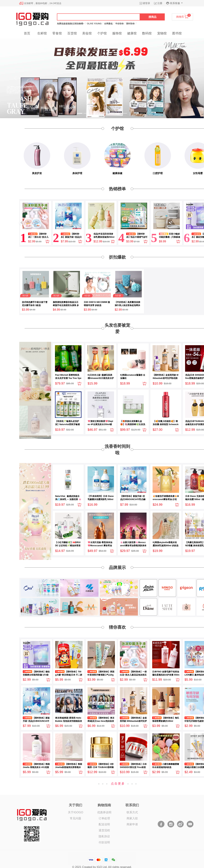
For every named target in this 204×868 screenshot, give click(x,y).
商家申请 (132, 824)
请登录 (146, 3)
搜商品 (152, 17)
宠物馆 (162, 33)
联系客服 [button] (175, 3)
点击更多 (118, 784)
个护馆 (102, 33)
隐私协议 (104, 836)
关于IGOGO (75, 812)
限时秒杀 (130, 24)
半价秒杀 (120, 24)
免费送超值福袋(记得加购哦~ (71, 24)
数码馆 (147, 33)
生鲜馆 (42, 33)
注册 (160, 3)
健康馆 (132, 33)
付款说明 (104, 842)
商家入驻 (132, 818)
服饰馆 (117, 33)
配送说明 (104, 824)
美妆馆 (87, 33)
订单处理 (104, 818)
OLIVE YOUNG (94, 24)
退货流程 (104, 830)
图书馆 (177, 33)
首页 (27, 33)
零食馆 (57, 33)
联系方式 (132, 812)
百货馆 (72, 33)
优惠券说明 (104, 812)
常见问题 (75, 818)
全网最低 (108, 24)
